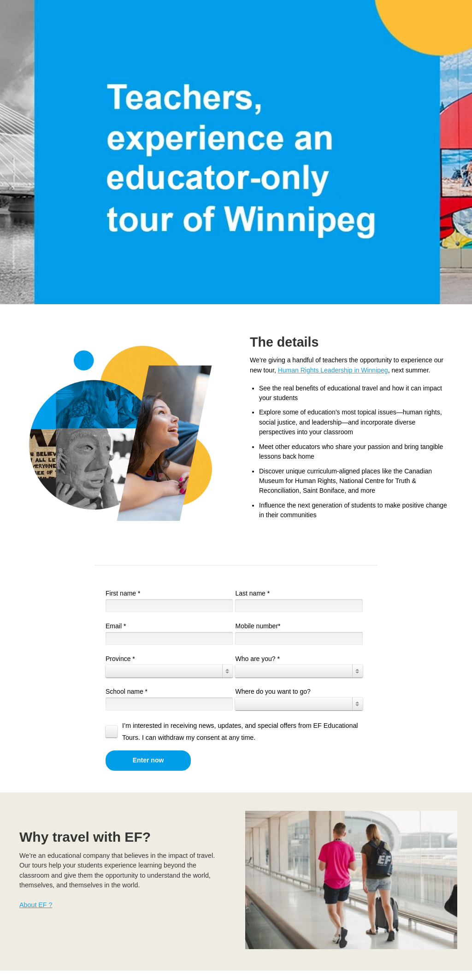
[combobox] (169, 671)
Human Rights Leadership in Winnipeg (333, 370)
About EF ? (36, 905)
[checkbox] (235, 732)
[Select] (169, 671)
